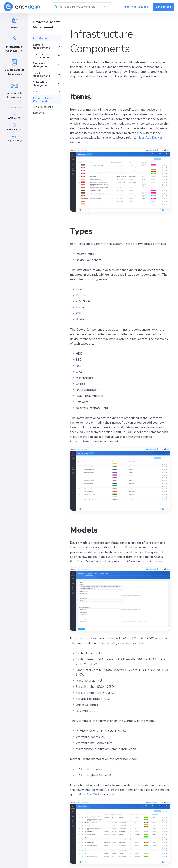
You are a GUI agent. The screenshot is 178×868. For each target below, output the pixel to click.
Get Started (163, 7)
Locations (39, 113)
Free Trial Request (136, 7)
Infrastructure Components (42, 100)
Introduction (41, 38)
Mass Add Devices (150, 138)
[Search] (86, 7)
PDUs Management (47, 74)
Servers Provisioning (47, 56)
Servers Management (47, 46)
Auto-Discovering (43, 107)
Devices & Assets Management (47, 25)
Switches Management (47, 65)
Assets (47, 92)
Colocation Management (47, 84)
